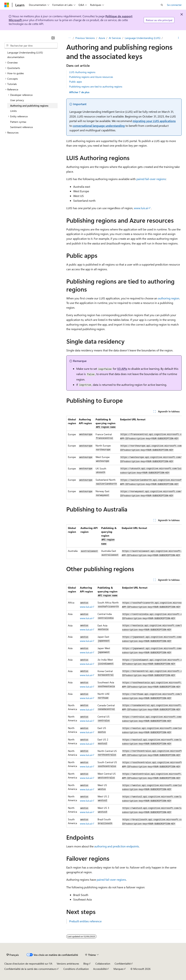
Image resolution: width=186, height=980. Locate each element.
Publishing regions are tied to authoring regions (96, 86)
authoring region (169, 298)
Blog (86, 964)
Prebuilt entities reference (85, 921)
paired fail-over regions (151, 179)
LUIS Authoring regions (82, 72)
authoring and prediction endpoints (117, 846)
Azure (102, 38)
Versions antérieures (68, 964)
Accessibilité (100, 969)
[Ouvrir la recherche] (162, 5)
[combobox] (31, 45)
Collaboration (103, 964)
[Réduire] (53, 38)
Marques (118, 969)
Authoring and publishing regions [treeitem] (29, 106)
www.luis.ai (141, 208)
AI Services (115, 38)
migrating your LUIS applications (154, 121)
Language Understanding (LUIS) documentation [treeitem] (25, 55)
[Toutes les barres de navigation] (69, 38)
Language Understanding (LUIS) (143, 38)
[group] (124, 458)
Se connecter (174, 5)
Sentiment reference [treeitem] (21, 127)
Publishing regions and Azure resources (91, 77)
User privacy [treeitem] (17, 100)
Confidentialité (123, 964)
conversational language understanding (99, 126)
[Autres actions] (178, 38)
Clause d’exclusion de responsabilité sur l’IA (28, 964)
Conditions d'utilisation (76, 969)
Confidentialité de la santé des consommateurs (30, 969)
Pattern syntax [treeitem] (18, 122)
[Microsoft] (7, 5)
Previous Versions (85, 38)
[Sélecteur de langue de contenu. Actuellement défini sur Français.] (13, 955)
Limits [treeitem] (13, 111)
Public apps (76, 82)
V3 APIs (122, 369)
